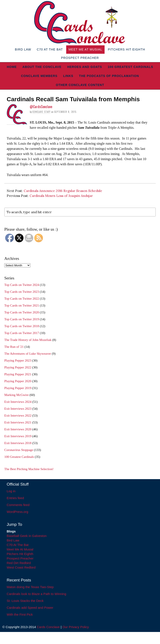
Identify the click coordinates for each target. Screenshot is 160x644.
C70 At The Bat (50, 49)
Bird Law (23, 49)
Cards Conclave (48, 627)
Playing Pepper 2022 (18, 367)
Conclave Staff (41, 112)
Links (68, 76)
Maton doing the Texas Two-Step (30, 587)
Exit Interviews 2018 (18, 443)
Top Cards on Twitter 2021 (22, 305)
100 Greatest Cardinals (131, 67)
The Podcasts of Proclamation (109, 76)
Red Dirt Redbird (19, 563)
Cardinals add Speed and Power (30, 608)
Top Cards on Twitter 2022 (22, 299)
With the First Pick (20, 614)
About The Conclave (42, 67)
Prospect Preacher (80, 58)
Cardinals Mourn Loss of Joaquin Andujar (61, 196)
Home (12, 67)
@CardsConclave (41, 107)
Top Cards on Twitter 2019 (22, 319)
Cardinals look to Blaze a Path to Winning (36, 594)
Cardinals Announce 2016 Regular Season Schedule (63, 191)
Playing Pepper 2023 (18, 360)
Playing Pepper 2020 (18, 381)
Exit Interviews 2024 (18, 402)
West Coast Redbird (21, 567)
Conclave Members (39, 76)
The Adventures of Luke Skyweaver (28, 354)
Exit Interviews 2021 (18, 422)
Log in (11, 491)
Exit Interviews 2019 (18, 436)
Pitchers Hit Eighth (126, 49)
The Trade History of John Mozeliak (28, 340)
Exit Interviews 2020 (18, 429)
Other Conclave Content (80, 85)
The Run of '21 (14, 347)
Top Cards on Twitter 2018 (22, 326)
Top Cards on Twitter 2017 (22, 333)
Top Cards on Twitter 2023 (22, 292)
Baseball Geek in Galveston (27, 536)
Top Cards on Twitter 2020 (22, 312)
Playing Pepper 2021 (18, 374)
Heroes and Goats (85, 67)
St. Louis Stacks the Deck (25, 601)
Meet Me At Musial (85, 49)
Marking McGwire (16, 395)
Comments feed (18, 505)
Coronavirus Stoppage (19, 450)
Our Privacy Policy (76, 627)
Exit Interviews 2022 (18, 416)
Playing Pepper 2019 (18, 388)
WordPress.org (17, 512)
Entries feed (15, 498)
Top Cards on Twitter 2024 (22, 285)
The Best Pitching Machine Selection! (29, 469)
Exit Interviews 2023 (18, 409)
